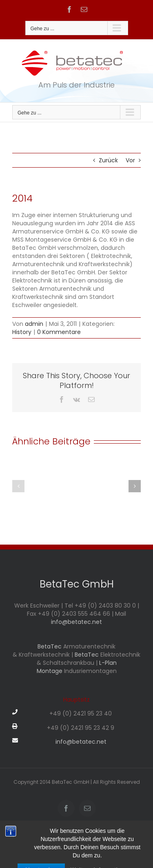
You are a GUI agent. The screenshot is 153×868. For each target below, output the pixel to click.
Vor (130, 160)
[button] (18, 486)
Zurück (108, 160)
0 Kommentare (59, 332)
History (22, 332)
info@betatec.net (76, 622)
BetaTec (50, 646)
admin (34, 324)
